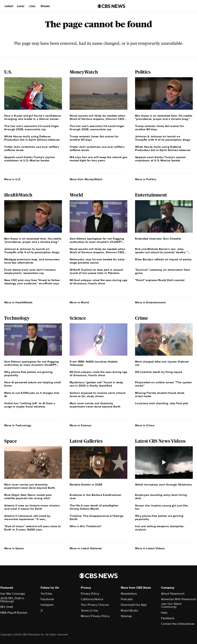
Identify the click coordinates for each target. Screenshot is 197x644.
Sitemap (126, 616)
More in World (79, 302)
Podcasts (127, 599)
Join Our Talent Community (171, 605)
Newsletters (129, 594)
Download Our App (134, 605)
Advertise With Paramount (179, 599)
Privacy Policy (90, 594)
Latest (9, 6)
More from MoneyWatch (86, 179)
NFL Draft (7, 607)
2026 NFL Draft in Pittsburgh (12, 600)
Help (164, 613)
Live (32, 6)
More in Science (81, 425)
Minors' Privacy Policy (95, 616)
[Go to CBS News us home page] (111, 6)
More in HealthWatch (18, 302)
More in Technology (18, 425)
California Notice (92, 599)
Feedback (168, 618)
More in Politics (146, 179)
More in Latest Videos (150, 548)
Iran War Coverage (13, 594)
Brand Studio (129, 611)
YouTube (46, 594)
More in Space (14, 548)
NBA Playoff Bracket (14, 613)
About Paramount (173, 594)
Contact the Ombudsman (178, 624)
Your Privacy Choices (95, 605)
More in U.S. (13, 179)
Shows (45, 6)
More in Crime (145, 425)
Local (21, 6)
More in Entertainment (150, 302)
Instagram (47, 605)
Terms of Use (89, 611)
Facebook (47, 599)
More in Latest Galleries (86, 548)
